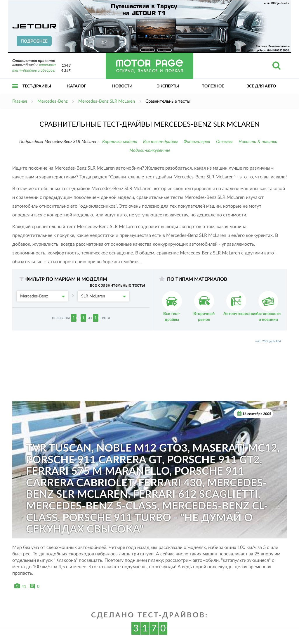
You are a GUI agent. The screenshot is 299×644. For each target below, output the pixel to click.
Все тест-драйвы (160, 142)
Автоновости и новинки (268, 306)
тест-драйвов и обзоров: (34, 71)
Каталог (77, 86)
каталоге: (48, 65)
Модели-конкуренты (150, 150)
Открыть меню (15, 93)
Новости (122, 86)
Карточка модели (120, 142)
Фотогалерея (197, 142)
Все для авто (261, 86)
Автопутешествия (240, 303)
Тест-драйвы (37, 86)
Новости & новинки (258, 142)
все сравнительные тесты (118, 285)
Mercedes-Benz (43, 296)
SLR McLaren (104, 296)
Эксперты (168, 86)
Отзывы (224, 142)
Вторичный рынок (204, 306)
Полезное (213, 86)
